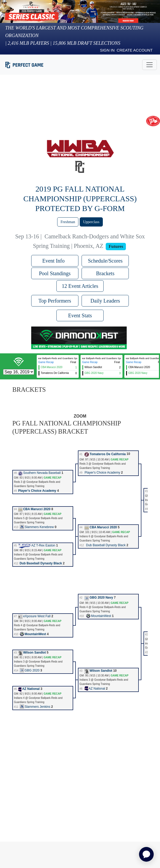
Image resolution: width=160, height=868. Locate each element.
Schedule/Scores (105, 261)
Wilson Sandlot (32, 653)
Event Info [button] (55, 261)
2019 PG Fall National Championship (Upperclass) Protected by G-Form (80, 199)
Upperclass (91, 222)
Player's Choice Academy (102, 473)
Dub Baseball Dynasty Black (106, 545)
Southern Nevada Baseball (39, 473)
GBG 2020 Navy (99, 598)
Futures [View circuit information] (116, 246)
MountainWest (98, 616)
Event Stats (80, 315)
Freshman (68, 222)
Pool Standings (55, 273)
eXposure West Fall (34, 616)
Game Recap (46, 362)
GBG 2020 (30, 670)
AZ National (29, 689)
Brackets (105, 273)
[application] (146, 854)
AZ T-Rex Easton (37, 545)
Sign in (107, 50)
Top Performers (55, 301)
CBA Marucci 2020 (34, 509)
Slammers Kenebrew (37, 527)
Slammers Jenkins (35, 707)
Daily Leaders (105, 301)
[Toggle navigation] (150, 65)
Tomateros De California (105, 454)
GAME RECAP (120, 460)
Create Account (135, 50)
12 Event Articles (80, 286)
